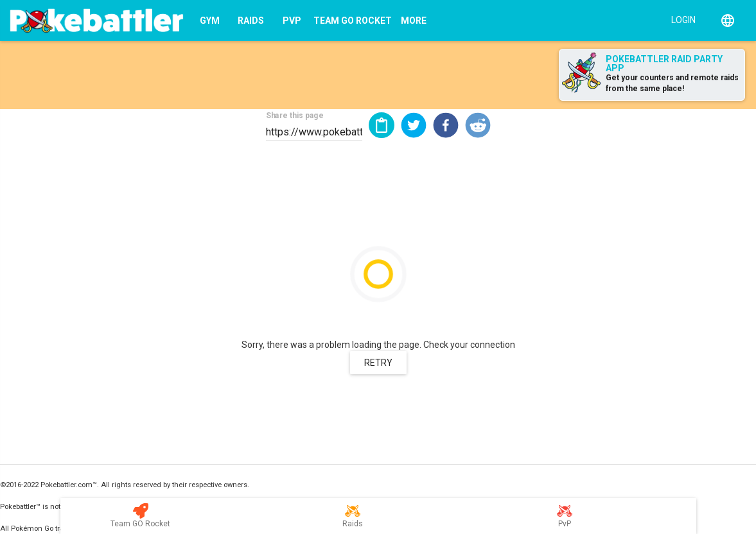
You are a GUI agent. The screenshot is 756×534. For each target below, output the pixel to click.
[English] (728, 21)
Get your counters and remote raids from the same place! (672, 83)
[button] (414, 125)
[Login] (681, 19)
